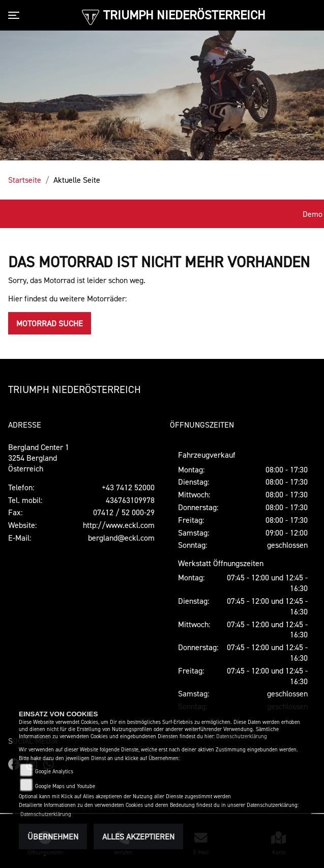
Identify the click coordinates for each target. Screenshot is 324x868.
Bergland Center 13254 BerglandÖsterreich (39, 458)
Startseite (25, 180)
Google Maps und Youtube (65, 786)
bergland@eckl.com (121, 538)
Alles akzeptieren (138, 836)
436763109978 (130, 500)
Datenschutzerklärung (242, 736)
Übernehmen (53, 836)
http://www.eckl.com (119, 525)
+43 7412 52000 (128, 487)
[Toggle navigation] (16, 15)
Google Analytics (54, 772)
